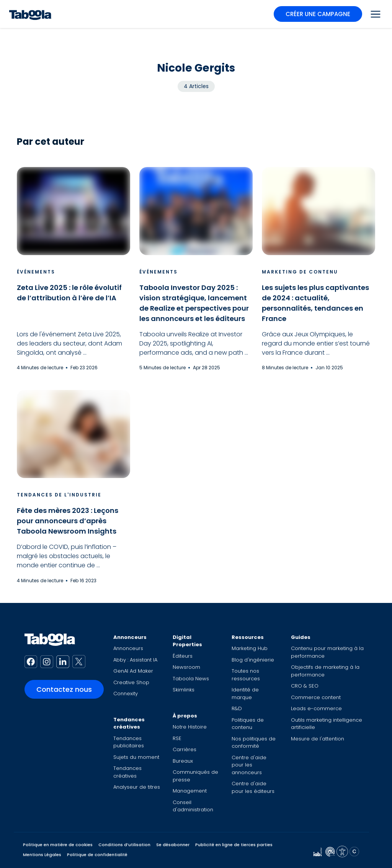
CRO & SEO (305, 686)
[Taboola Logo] (30, 14)
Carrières (185, 749)
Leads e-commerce (316, 708)
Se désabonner (173, 845)
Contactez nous (64, 689)
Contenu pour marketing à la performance (327, 652)
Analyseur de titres (137, 787)
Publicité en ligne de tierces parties (234, 845)
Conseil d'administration (193, 806)
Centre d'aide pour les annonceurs (249, 765)
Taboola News (191, 679)
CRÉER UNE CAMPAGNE (318, 14)
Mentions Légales (42, 855)
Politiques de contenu (248, 724)
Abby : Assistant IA (135, 660)
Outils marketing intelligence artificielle (327, 724)
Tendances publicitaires (129, 742)
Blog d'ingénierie (253, 660)
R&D (237, 708)
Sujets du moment (136, 757)
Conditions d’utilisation (124, 845)
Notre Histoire (190, 727)
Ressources (248, 637)
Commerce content (316, 697)
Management (190, 791)
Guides (301, 637)
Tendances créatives (129, 723)
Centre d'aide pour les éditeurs (253, 787)
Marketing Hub (250, 648)
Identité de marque (245, 694)
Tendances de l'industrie (59, 495)
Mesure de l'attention (318, 739)
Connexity (126, 694)
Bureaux (183, 761)
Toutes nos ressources (246, 675)
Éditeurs (183, 656)
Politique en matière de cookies (58, 845)
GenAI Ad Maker (133, 671)
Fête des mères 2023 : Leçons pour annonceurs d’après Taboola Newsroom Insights (68, 521)
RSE (177, 738)
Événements (36, 272)
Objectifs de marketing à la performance (325, 671)
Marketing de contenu (300, 272)
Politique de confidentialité (97, 855)
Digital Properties (187, 641)
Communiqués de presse (195, 776)
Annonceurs (130, 637)
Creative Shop (131, 682)
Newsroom (186, 667)
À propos (185, 716)
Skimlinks (184, 690)
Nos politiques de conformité (254, 743)
